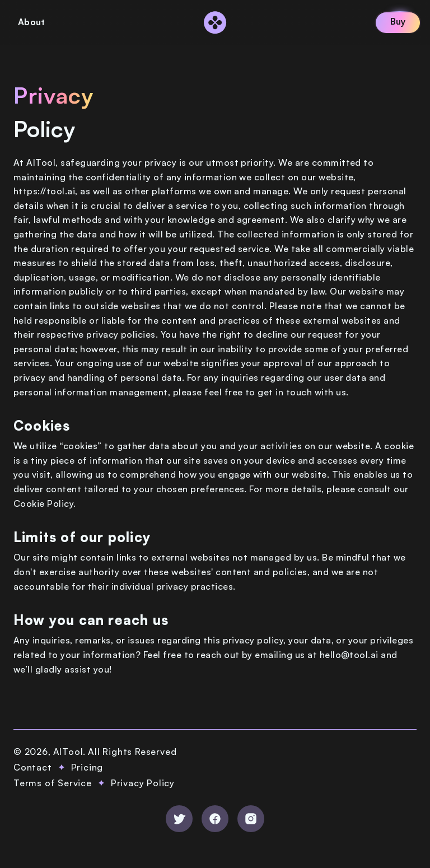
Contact (33, 767)
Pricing (87, 767)
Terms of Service (53, 783)
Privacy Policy (143, 783)
